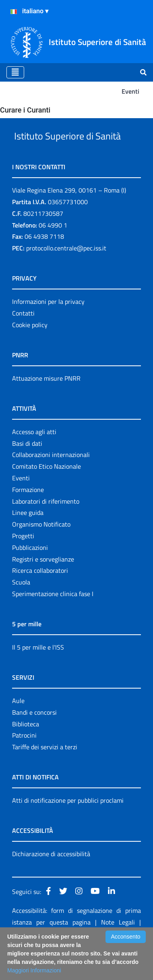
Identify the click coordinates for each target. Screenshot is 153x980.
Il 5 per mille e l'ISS (38, 677)
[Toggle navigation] (15, 72)
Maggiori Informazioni (34, 970)
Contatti (23, 343)
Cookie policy (30, 355)
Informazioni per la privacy (48, 332)
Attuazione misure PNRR (46, 408)
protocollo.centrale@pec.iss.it (66, 278)
